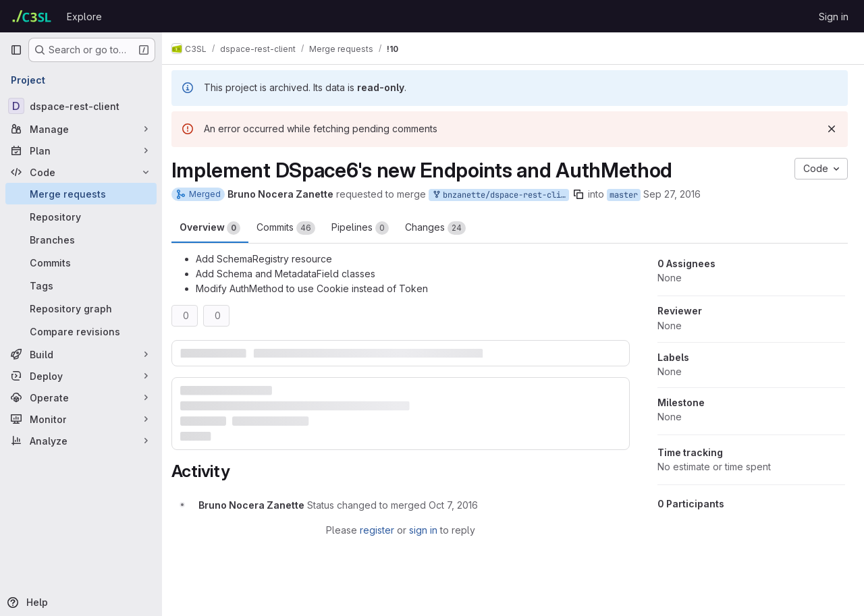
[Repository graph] (81, 308)
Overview (217, 228)
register (380, 529)
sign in (427, 529)
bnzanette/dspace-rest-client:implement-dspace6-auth (507, 195)
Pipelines (367, 228)
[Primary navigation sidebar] (16, 50)
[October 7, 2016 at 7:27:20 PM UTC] (460, 504)
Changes (442, 228)
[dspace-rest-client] (81, 106)
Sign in (834, 17)
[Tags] (81, 285)
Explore (84, 17)
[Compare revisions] (81, 331)
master (630, 195)
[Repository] (81, 217)
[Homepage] (32, 16)
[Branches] (81, 240)
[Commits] (81, 262)
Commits (293, 228)
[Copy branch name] (585, 194)
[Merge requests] (81, 194)
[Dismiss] (832, 129)
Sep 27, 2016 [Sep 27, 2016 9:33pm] (679, 194)
